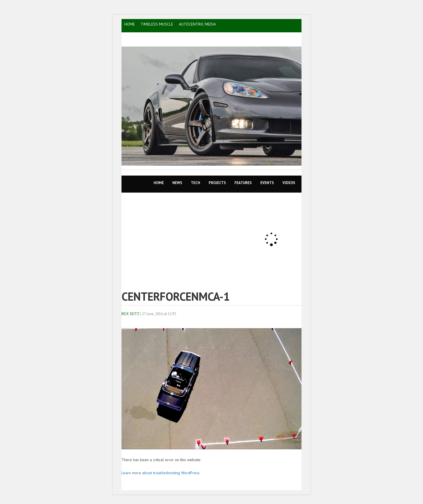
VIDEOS (289, 183)
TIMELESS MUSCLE (157, 24)
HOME (130, 24)
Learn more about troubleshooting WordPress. (161, 473)
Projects (217, 183)
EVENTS (267, 183)
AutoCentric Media (197, 24)
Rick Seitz (130, 314)
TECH (195, 183)
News (177, 183)
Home (159, 183)
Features (243, 183)
